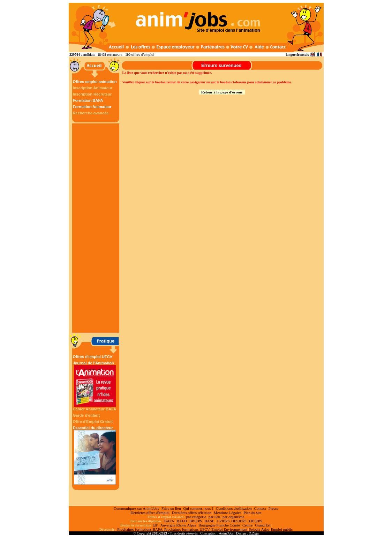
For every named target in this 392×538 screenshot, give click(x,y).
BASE (209, 521)
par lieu (214, 517)
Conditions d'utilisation (234, 508)
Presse (273, 508)
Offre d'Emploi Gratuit (93, 422)
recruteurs (115, 54)
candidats (88, 54)
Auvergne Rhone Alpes (178, 525)
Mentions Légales (228, 513)
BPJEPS (196, 521)
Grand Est (263, 525)
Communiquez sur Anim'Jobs (136, 508)
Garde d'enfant (86, 415)
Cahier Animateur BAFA (95, 409)
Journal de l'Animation (95, 384)
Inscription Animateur (93, 88)
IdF (155, 525)
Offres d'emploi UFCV (93, 357)
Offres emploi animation (95, 82)
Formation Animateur (92, 107)
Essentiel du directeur (95, 455)
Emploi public (282, 529)
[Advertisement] (97, 228)
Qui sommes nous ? (198, 508)
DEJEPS (256, 521)
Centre (247, 525)
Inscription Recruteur (92, 94)
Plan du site (252, 513)
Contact (260, 508)
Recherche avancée (91, 113)
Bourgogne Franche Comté (219, 525)
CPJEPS (223, 521)
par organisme (233, 517)
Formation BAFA (88, 100)
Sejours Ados (259, 529)
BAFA (169, 521)
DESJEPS (239, 521)
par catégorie (196, 517)
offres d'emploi (143, 54)
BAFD (182, 521)
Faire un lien (171, 508)
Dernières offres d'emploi (150, 513)
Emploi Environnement (229, 529)
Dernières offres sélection (192, 513)
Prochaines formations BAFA (140, 529)
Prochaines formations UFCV (187, 529)
